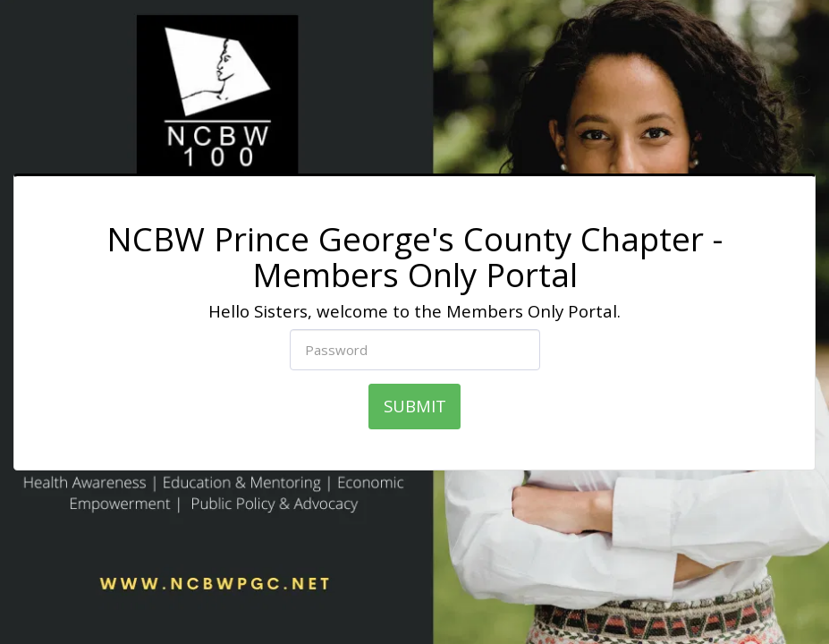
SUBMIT (415, 406)
